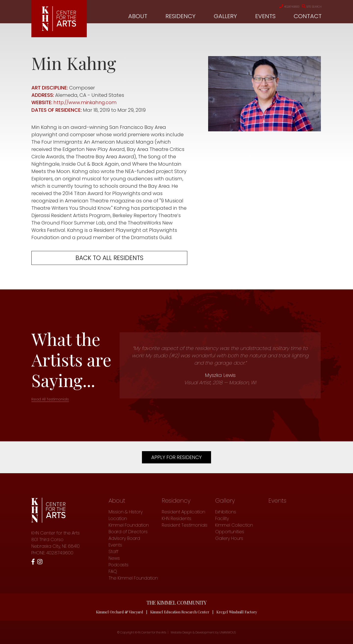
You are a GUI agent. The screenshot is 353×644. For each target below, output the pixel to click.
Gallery (225, 16)
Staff (113, 551)
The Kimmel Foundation (133, 578)
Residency (181, 16)
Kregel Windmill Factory (237, 612)
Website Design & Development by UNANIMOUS (203, 632)
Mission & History (126, 512)
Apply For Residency (176, 457)
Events (265, 16)
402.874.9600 (282, 7)
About (138, 16)
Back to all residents (109, 258)
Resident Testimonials (185, 525)
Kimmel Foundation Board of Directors (129, 528)
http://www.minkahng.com (86, 102)
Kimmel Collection (234, 525)
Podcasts (119, 564)
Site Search (310, 7)
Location (118, 518)
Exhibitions (226, 512)
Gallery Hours (229, 538)
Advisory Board (124, 538)
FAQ (113, 571)
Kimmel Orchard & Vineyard (119, 612)
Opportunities (230, 531)
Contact (308, 16)
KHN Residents (176, 518)
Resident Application (183, 512)
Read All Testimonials (50, 399)
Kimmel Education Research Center (180, 612)
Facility (222, 518)
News (114, 558)
